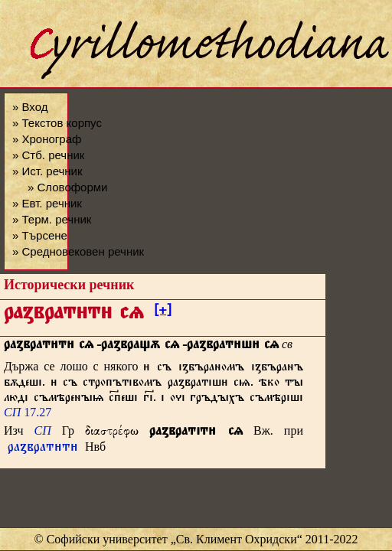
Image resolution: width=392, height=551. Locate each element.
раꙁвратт (43, 449)
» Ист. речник (47, 171)
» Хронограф (47, 139)
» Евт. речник (47, 203)
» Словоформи (67, 187)
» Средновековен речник (78, 251)
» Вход (30, 107)
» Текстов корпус (57, 123)
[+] (163, 312)
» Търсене (40, 235)
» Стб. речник (48, 155)
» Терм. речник (52, 219)
